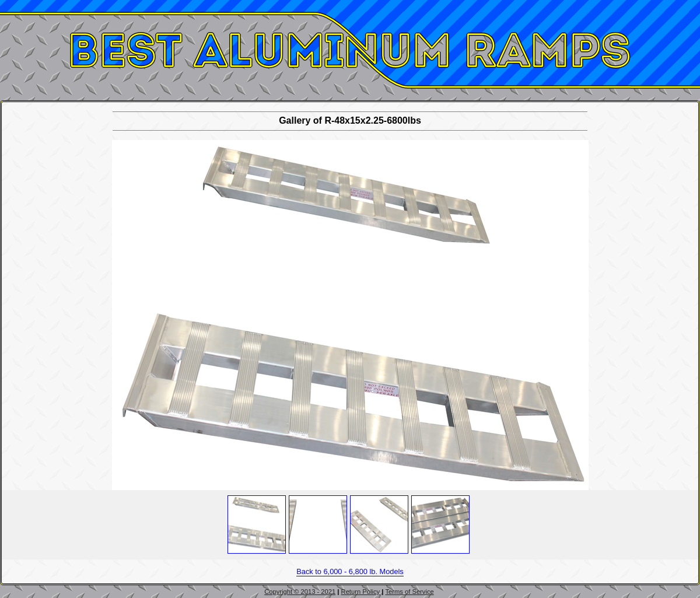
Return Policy (361, 592)
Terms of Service (409, 592)
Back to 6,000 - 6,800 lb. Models (350, 571)
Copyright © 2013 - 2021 (300, 592)
